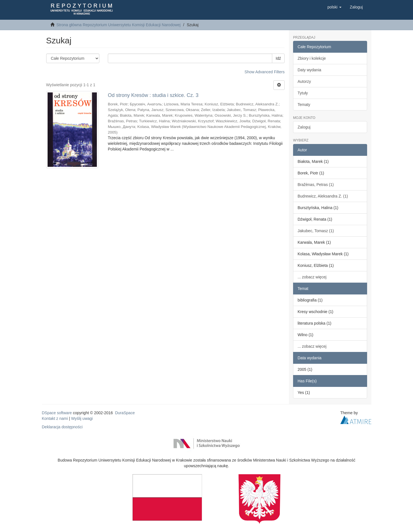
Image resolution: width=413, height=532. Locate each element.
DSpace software (57, 413)
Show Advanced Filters (265, 72)
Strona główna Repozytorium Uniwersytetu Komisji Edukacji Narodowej (118, 25)
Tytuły (303, 93)
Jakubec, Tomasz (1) (316, 231)
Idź (278, 58)
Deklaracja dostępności (62, 427)
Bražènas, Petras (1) (316, 185)
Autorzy (304, 81)
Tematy (304, 105)
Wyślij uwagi (82, 418)
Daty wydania (309, 70)
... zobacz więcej (312, 277)
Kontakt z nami (55, 418)
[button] (334, 7)
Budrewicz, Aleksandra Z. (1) (323, 196)
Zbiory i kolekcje (312, 58)
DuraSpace (125, 413)
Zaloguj (304, 127)
